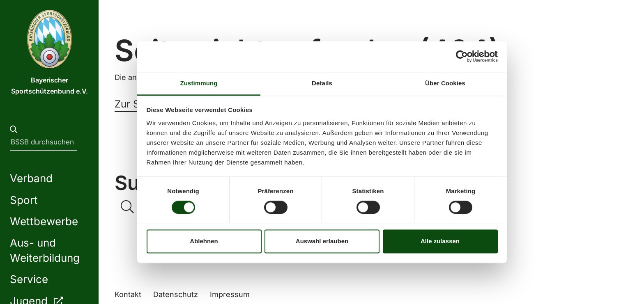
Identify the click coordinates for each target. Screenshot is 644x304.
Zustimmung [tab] (199, 83)
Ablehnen (204, 241)
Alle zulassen (440, 241)
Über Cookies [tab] (445, 83)
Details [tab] (322, 83)
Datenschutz (176, 294)
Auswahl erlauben (322, 241)
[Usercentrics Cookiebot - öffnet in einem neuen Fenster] (462, 56)
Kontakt (128, 294)
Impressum (230, 294)
